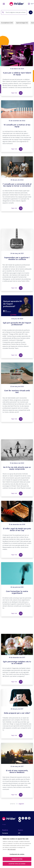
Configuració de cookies (17, 854)
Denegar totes (17, 859)
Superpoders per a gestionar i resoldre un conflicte (17, 258)
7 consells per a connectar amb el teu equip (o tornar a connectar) (17, 185)
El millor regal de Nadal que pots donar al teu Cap (17, 530)
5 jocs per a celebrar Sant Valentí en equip (17, 74)
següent (21, 804)
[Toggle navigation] (3, 4)
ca (31, 4)
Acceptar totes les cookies (17, 864)
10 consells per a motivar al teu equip (17, 126)
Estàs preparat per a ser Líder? (17, 713)
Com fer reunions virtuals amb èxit (17, 392)
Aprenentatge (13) (22, 23)
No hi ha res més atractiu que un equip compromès (17, 468)
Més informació (12, 849)
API (19, 833)
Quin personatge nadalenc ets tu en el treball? (17, 663)
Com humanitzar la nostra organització (17, 592)
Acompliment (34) (7, 23)
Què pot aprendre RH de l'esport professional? (17, 324)
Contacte (5, 833)
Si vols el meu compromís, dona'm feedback (17, 771)
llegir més (17, 93)
